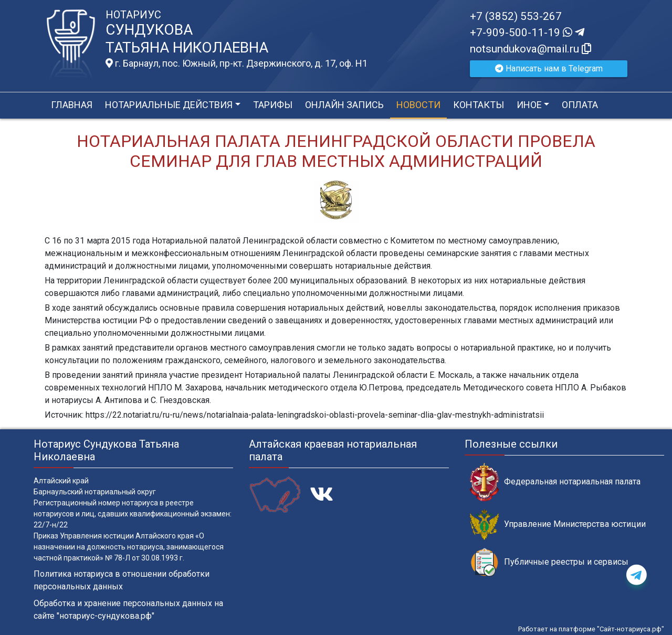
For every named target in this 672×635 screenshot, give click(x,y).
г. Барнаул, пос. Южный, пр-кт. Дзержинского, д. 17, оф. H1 (237, 63)
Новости (418, 105)
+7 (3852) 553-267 (516, 16)
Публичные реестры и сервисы (549, 562)
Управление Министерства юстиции (558, 525)
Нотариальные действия (169, 105)
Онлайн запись (344, 105)
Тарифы (273, 105)
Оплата (580, 105)
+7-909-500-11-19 (527, 33)
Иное (529, 105)
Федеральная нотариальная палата (555, 482)
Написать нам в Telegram (549, 68)
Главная (72, 105)
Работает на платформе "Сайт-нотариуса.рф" (591, 629)
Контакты (479, 105)
